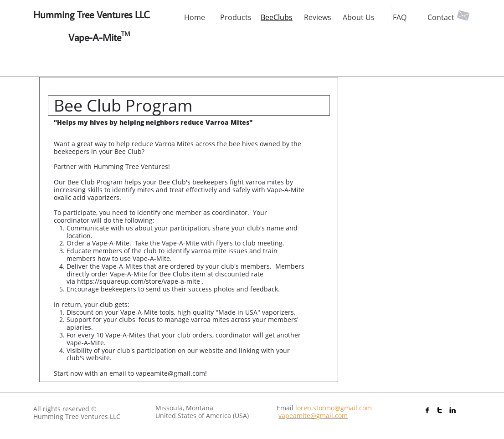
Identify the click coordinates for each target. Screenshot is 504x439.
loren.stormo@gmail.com (334, 408)
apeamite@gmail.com (315, 416)
